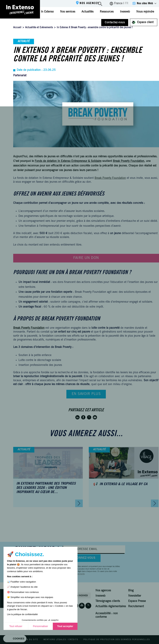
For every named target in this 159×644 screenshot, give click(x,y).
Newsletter (135, 596)
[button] (15, 639)
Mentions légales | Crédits (61, 640)
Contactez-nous (115, 23)
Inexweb (125, 12)
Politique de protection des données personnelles (117, 640)
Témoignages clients (108, 601)
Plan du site (30, 640)
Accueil (17, 28)
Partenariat (20, 76)
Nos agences (89, 3)
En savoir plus (86, 394)
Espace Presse (137, 601)
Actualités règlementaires (111, 606)
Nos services (68, 12)
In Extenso (47, 12)
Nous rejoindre (145, 12)
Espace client (145, 22)
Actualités (88, 12)
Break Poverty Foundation (110, 178)
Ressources (107, 12)
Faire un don (86, 258)
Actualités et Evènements (39, 28)
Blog (131, 591)
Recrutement (136, 606)
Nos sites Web (145, 4)
